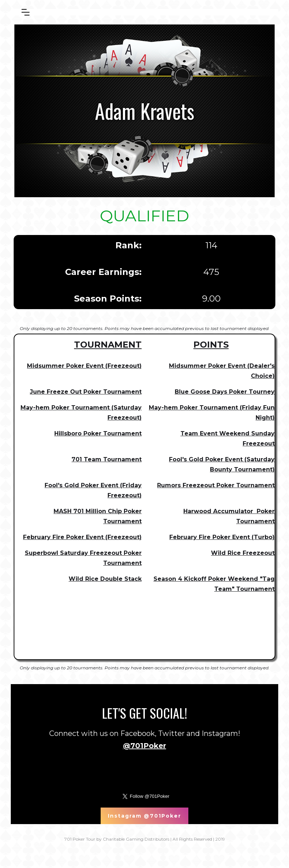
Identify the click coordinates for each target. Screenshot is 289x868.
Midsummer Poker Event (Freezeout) (84, 366)
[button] (26, 12)
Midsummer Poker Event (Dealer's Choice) (222, 371)
